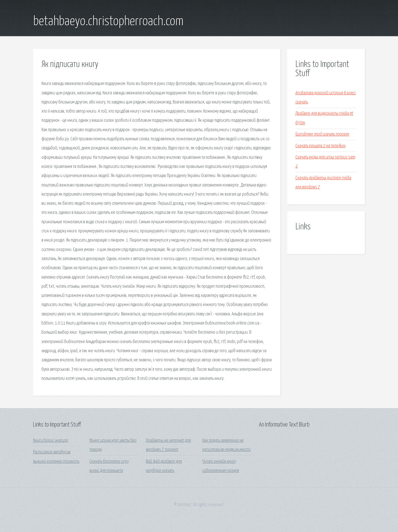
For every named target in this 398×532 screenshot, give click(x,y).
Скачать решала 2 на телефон (320, 146)
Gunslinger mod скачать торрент (322, 134)
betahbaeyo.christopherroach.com (108, 22)
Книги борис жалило (51, 441)
